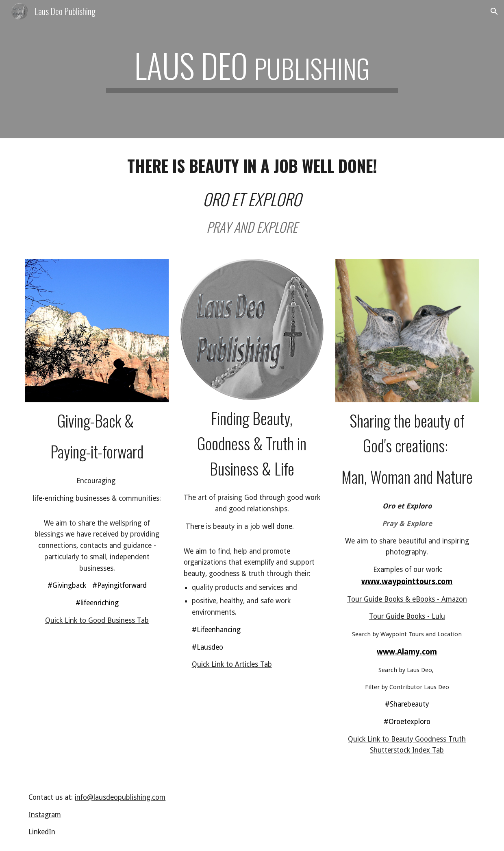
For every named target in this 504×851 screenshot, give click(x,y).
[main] (252, 69)
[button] (494, 11)
